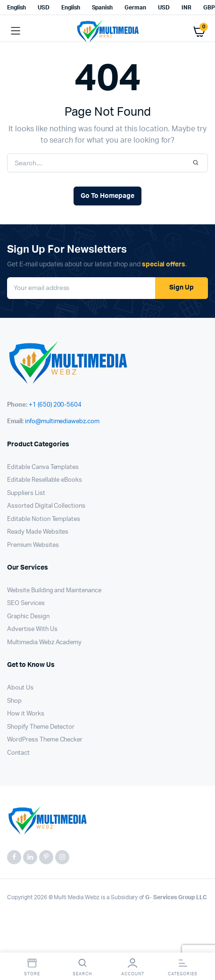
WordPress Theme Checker (45, 740)
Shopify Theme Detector (41, 727)
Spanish (103, 8)
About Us (20, 688)
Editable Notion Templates (44, 519)
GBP (209, 8)
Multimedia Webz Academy (44, 643)
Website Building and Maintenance (54, 591)
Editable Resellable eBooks (45, 480)
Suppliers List (26, 493)
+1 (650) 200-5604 (55, 405)
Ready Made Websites (38, 532)
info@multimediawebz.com (62, 422)
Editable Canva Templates (43, 467)
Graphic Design (28, 617)
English (17, 8)
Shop (14, 701)
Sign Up (182, 288)
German (135, 8)
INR (186, 8)
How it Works (26, 714)
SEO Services (26, 603)
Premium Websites (33, 545)
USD (44, 8)
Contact (18, 753)
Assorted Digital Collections (46, 506)
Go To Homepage (107, 196)
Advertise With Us (32, 629)
